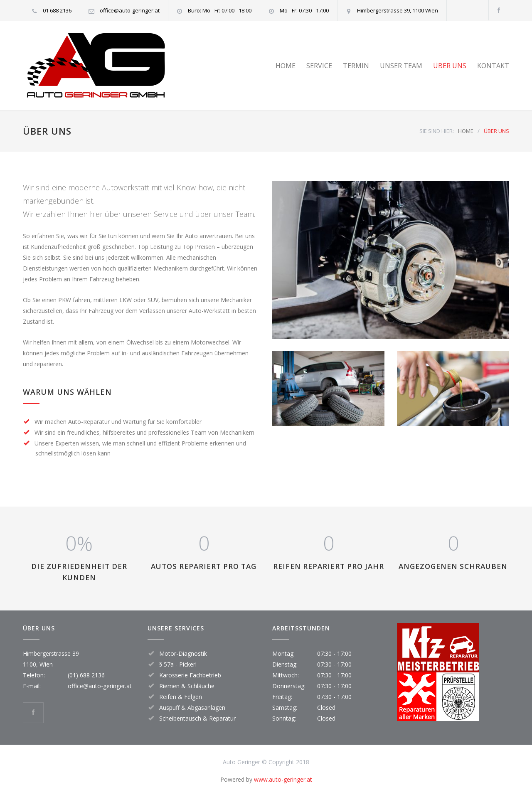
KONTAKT (493, 66)
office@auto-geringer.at (100, 686)
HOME (286, 66)
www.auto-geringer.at (283, 779)
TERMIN (356, 66)
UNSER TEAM (401, 66)
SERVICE (319, 66)
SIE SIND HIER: (437, 131)
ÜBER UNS (450, 66)
